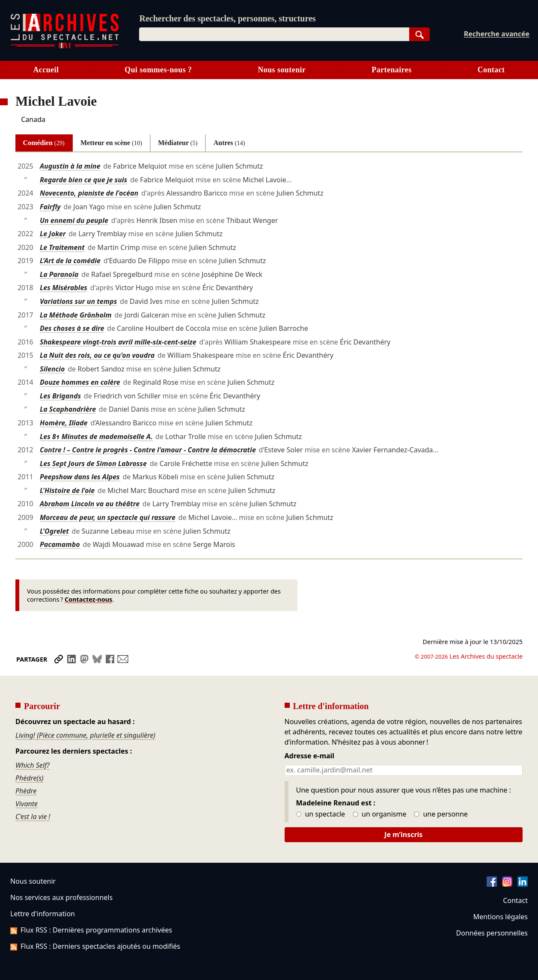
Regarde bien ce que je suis (83, 180)
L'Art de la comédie (70, 261)
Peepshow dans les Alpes (80, 477)
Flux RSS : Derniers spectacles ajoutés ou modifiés (95, 946)
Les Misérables (64, 288)
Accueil (46, 70)
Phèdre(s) (30, 778)
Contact (515, 900)
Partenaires (391, 70)
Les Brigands (60, 396)
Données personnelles (492, 933)
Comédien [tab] (44, 143)
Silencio (52, 369)
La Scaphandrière (68, 409)
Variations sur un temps (78, 301)
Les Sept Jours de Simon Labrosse (93, 463)
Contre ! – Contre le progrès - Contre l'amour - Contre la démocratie (148, 450)
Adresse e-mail (310, 756)
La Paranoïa (59, 274)
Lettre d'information (43, 914)
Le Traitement (62, 247)
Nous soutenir (282, 70)
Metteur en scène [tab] (111, 143)
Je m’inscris (403, 834)
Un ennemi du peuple (74, 220)
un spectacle (321, 814)
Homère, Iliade (64, 423)
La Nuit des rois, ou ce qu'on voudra (97, 355)
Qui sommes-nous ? (158, 70)
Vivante (27, 804)
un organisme (379, 814)
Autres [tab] (229, 143)
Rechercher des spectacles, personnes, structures (227, 18)
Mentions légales (501, 917)
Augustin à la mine (70, 166)
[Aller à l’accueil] (65, 46)
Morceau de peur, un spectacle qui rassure (108, 517)
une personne (441, 814)
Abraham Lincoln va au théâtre (90, 504)
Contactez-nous (88, 599)
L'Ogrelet (54, 531)
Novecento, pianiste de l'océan (89, 193)
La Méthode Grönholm (76, 315)
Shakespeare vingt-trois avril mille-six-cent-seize (118, 342)
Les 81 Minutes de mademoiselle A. (96, 437)
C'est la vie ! (33, 817)
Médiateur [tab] (178, 143)
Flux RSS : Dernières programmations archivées (91, 930)
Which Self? (33, 765)
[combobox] (274, 34)
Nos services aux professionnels (61, 897)
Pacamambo (60, 544)
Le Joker (53, 234)
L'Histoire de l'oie (67, 490)
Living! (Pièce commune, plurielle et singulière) (85, 735)
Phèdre (26, 791)
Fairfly (50, 207)
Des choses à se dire (72, 328)
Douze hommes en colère (80, 382)
